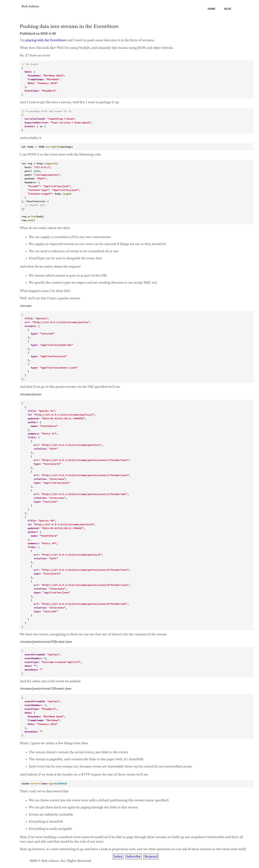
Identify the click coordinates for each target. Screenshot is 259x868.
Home (212, 9)
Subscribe (133, 856)
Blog (228, 9)
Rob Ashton (30, 6)
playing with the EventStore (46, 40)
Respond (151, 856)
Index (118, 856)
